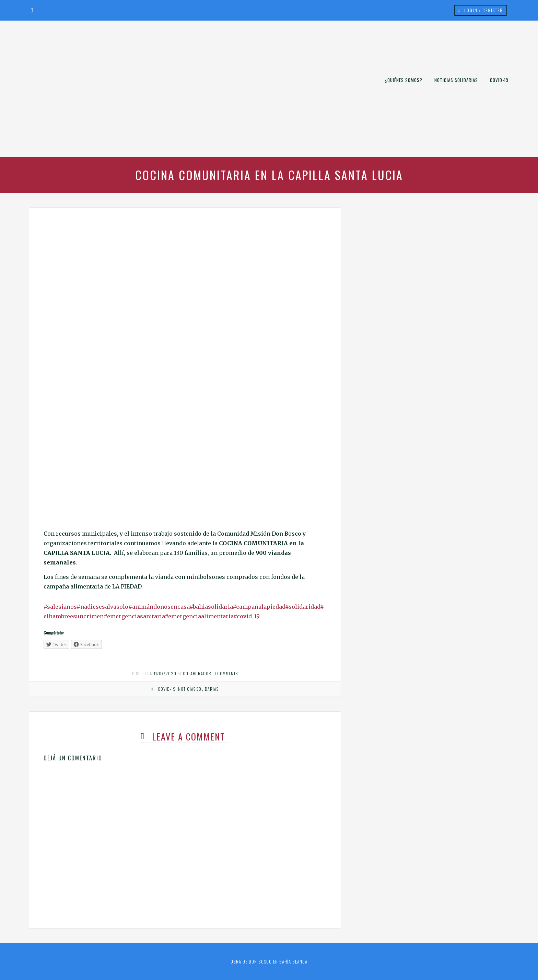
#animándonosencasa (159, 607)
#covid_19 (247, 616)
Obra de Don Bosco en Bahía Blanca (269, 961)
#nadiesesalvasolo (102, 607)
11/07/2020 (165, 673)
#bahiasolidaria (211, 607)
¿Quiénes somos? (403, 80)
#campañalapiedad (259, 607)
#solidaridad (303, 607)
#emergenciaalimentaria (199, 616)
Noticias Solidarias (456, 80)
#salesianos (60, 607)
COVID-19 (499, 80)
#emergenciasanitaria (134, 616)
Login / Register (484, 10)
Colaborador (197, 673)
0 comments (226, 673)
